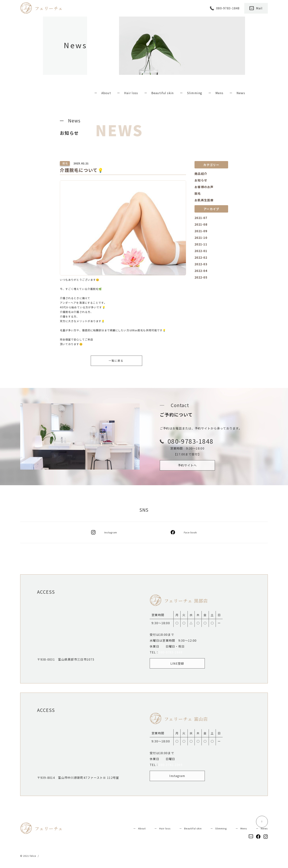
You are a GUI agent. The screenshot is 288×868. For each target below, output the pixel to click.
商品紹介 (201, 174)
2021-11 (201, 244)
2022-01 (201, 251)
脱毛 (198, 193)
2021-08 (201, 224)
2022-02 (201, 257)
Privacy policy (49, 856)
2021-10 (201, 238)
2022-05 (201, 277)
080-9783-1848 (171, 652)
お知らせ (201, 180)
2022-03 (201, 264)
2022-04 (201, 271)
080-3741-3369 (171, 765)
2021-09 (201, 231)
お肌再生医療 (204, 200)
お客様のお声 (204, 187)
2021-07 (201, 218)
